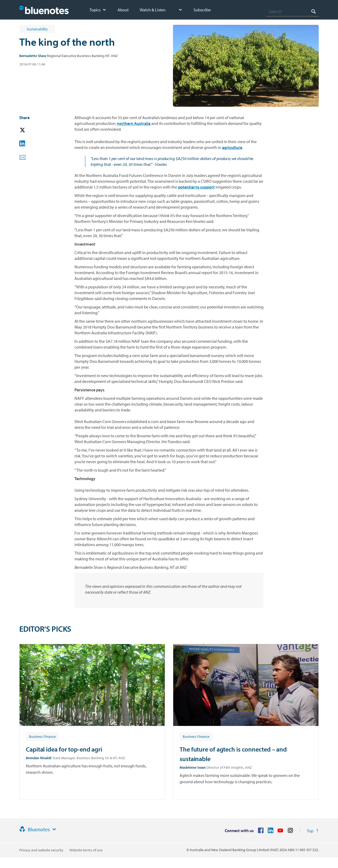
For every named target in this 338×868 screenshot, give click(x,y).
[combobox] (292, 11)
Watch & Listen (153, 10)
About (123, 10)
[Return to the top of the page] (313, 831)
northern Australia (134, 123)
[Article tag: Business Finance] (42, 736)
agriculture (232, 147)
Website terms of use (86, 850)
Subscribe (202, 10)
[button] (30, 130)
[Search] (292, 11)
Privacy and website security (41, 850)
